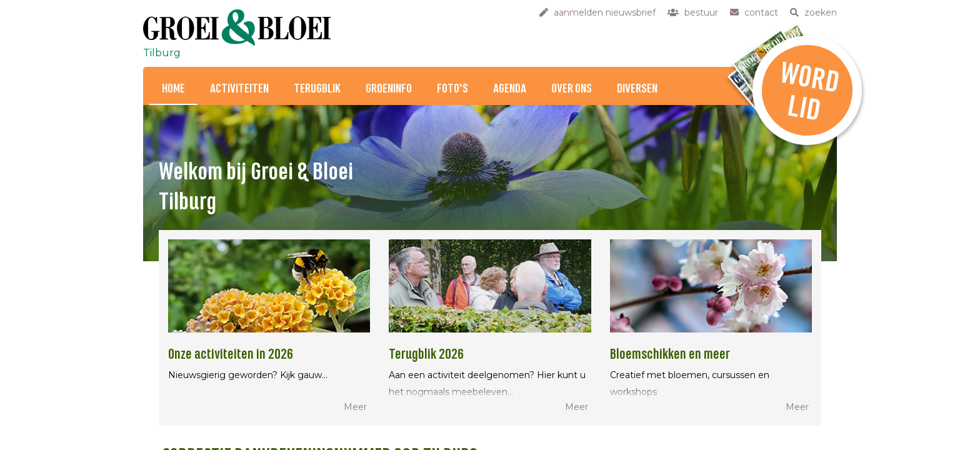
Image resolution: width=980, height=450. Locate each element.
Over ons (572, 89)
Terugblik (317, 89)
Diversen (637, 89)
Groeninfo (389, 89)
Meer (355, 407)
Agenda (510, 89)
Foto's (452, 89)
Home (173, 89)
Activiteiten (239, 89)
